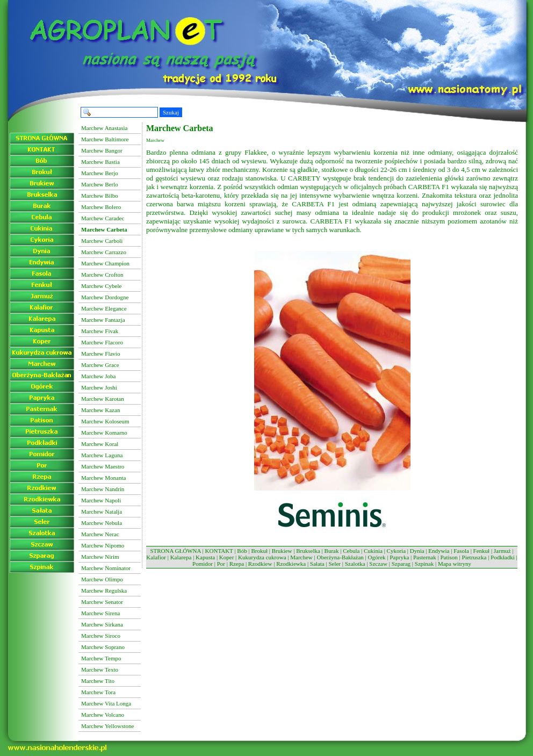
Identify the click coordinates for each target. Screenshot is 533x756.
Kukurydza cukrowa (262, 557)
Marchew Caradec (103, 218)
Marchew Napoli (101, 500)
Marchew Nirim (100, 557)
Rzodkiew (260, 564)
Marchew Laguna (102, 455)
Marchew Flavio (100, 354)
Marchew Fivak (100, 331)
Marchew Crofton (102, 275)
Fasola (461, 551)
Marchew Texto (100, 669)
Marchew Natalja (102, 512)
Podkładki (503, 557)
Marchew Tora (98, 692)
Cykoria (396, 551)
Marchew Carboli (102, 241)
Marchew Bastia (100, 162)
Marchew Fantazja (103, 320)
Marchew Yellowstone (107, 726)
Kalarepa (181, 557)
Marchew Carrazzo (104, 252)
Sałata (317, 564)
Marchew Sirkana (102, 624)
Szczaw (378, 564)
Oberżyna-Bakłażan (340, 557)
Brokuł (259, 551)
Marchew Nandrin (103, 489)
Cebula (351, 551)
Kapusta (205, 557)
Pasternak (425, 557)
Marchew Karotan (103, 399)
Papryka (399, 557)
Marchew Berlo (100, 184)
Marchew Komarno (104, 433)
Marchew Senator (102, 602)
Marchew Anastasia (104, 128)
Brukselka (308, 551)
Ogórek (377, 557)
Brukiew (282, 551)
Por (221, 564)
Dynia (417, 551)
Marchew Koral (100, 444)
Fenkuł (482, 551)
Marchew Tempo (101, 658)
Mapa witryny (455, 564)
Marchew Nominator (106, 568)
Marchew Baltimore (105, 139)
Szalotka (355, 564)
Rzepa (237, 564)
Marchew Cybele (101, 286)
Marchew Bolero (101, 207)
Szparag (401, 564)
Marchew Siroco (101, 636)
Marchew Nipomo (103, 545)
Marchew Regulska (104, 591)
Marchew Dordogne (105, 297)
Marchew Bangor (102, 150)
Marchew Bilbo (100, 196)
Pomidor (203, 564)
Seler (334, 564)
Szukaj (171, 112)
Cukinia (373, 551)
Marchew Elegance (104, 308)
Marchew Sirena (100, 613)
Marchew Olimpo (102, 579)
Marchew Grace (100, 365)
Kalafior (156, 557)
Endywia (439, 551)
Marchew (301, 557)
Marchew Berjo (100, 173)
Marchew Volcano (103, 715)
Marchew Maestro (103, 466)
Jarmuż (502, 551)
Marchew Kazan (100, 410)
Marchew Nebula (102, 523)
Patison (449, 557)
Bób (242, 551)
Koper (227, 557)
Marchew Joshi (99, 387)
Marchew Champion (105, 263)
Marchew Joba (98, 376)
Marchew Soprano (103, 647)
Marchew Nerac (100, 534)
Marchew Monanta (103, 478)
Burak (332, 551)
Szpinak (424, 564)
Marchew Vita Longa (106, 703)
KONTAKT (219, 551)
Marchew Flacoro (102, 342)
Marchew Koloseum (105, 421)
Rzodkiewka (291, 564)
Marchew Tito (98, 681)
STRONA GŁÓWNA (175, 551)
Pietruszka (474, 557)
